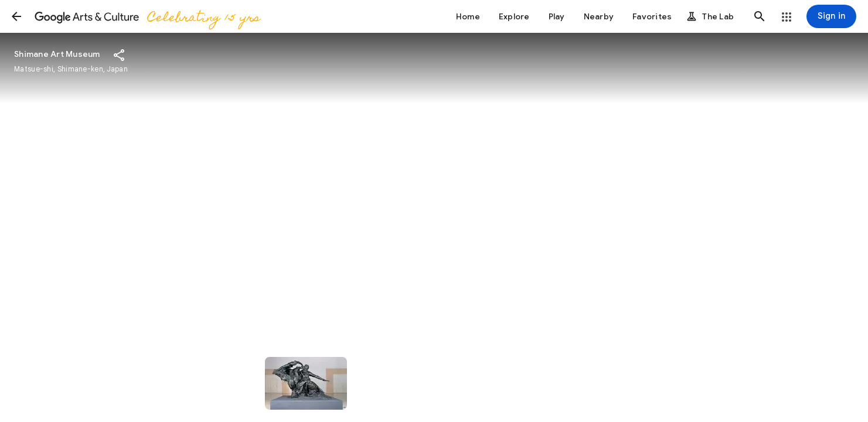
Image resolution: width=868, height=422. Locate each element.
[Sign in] (831, 16)
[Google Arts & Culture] (147, 16)
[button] (16, 16)
